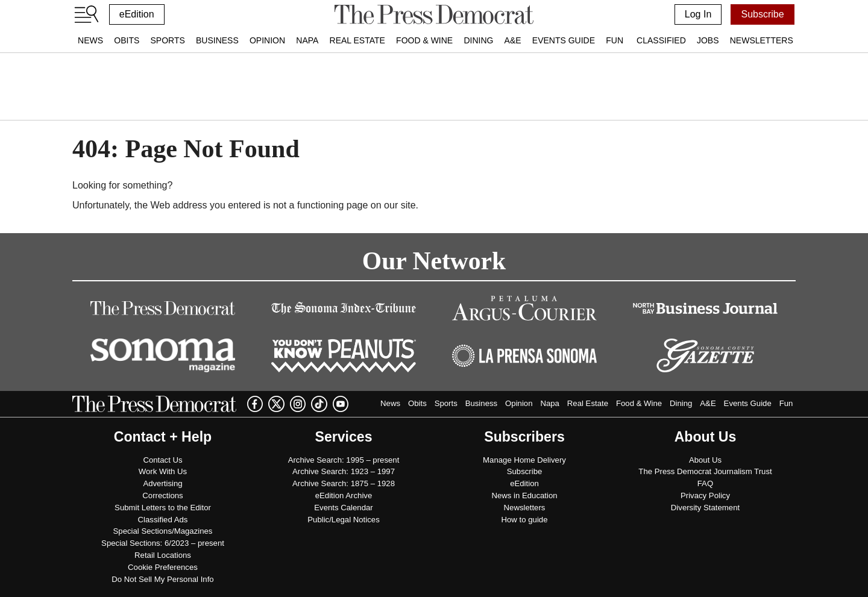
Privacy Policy (705, 495)
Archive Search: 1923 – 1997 (344, 471)
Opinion (267, 40)
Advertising (162, 483)
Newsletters (762, 40)
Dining (478, 40)
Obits (127, 40)
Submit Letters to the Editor (163, 508)
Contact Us (162, 460)
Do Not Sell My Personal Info (162, 579)
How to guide (525, 520)
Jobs (708, 40)
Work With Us (163, 471)
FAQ (705, 483)
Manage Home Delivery (524, 460)
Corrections (162, 495)
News (90, 40)
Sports (167, 40)
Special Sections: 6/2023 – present (163, 543)
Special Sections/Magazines (163, 531)
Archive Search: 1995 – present (344, 460)
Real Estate (357, 40)
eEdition (137, 14)
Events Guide (564, 40)
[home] (434, 14)
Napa (307, 40)
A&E (513, 40)
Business (217, 40)
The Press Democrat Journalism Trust (705, 471)
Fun (615, 40)
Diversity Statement (705, 508)
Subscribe (762, 14)
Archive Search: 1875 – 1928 (344, 483)
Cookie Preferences (163, 567)
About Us (705, 460)
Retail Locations (163, 555)
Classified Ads (163, 520)
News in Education (524, 495)
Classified (661, 40)
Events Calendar (344, 508)
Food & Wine (424, 40)
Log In (698, 14)
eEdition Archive (344, 495)
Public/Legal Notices (344, 520)
